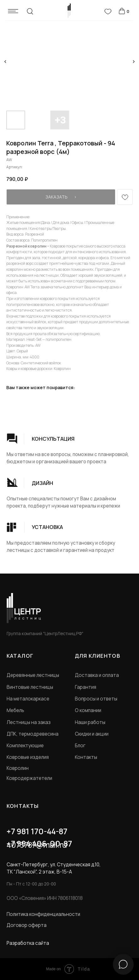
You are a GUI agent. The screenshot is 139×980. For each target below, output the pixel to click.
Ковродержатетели (29, 778)
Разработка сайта (28, 943)
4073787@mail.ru (37, 845)
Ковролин (18, 768)
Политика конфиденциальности (43, 914)
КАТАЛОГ (20, 656)
